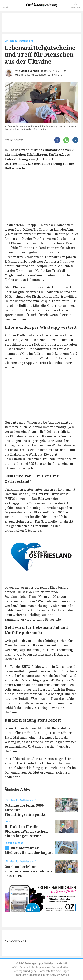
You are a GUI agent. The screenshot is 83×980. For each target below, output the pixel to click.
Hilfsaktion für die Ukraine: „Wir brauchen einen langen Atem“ (26, 831)
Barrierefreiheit (60, 967)
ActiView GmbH (59, 975)
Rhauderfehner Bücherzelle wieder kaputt (29, 850)
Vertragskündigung (25, 971)
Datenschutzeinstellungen (54, 971)
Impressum (43, 967)
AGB (15, 967)
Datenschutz (27, 967)
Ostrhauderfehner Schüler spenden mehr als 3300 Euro (28, 871)
